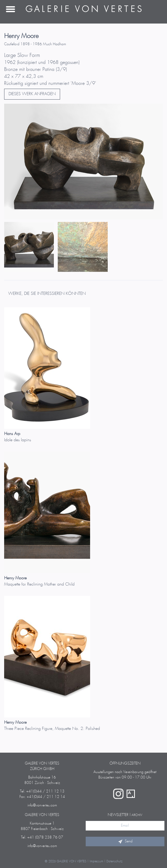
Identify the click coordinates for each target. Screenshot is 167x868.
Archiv (137, 815)
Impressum (96, 861)
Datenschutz (114, 861)
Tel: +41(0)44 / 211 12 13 (42, 791)
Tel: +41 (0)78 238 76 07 (42, 837)
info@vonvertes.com (42, 805)
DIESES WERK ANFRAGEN (32, 94)
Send (125, 841)
